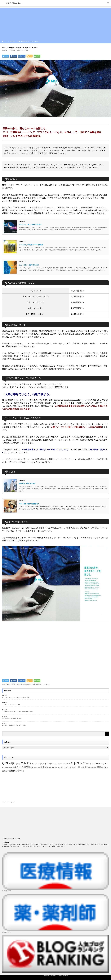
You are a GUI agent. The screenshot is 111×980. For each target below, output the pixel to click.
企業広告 (13, 50)
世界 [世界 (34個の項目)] (14, 767)
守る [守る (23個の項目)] (65, 767)
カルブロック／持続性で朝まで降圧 (13, 684)
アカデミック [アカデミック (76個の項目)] (29, 763)
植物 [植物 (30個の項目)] (82, 767)
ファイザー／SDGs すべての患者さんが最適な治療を (18, 711)
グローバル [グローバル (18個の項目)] (62, 764)
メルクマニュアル (22, 50)
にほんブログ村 (7, 891)
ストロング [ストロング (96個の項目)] (78, 763)
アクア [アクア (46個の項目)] (41, 764)
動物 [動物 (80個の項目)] (27, 767)
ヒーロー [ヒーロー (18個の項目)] (10, 768)
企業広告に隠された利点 (27, 483)
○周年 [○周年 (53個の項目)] (12, 763)
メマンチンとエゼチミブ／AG (11, 704)
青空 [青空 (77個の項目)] (20, 771)
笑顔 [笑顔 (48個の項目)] (99, 767)
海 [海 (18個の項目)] (91, 768)
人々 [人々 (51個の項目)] (19, 767)
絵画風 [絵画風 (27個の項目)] (104, 767)
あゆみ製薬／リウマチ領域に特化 (12, 719)
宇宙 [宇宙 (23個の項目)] (62, 767)
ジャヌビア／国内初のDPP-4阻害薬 (31, 245)
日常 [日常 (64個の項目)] (78, 767)
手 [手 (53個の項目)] (68, 767)
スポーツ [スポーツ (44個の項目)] (96, 764)
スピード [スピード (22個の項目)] (89, 764)
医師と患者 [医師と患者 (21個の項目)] (37, 768)
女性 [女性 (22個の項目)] (50, 768)
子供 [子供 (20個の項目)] (59, 767)
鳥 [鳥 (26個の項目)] (24, 771)
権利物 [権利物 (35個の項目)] (87, 767)
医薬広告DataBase (54, 975)
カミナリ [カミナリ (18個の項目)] (57, 764)
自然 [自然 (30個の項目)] (4, 771)
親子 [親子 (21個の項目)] (7, 771)
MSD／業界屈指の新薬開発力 (29, 504)
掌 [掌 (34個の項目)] (71, 767)
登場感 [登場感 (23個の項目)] (94, 767)
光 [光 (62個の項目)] (23, 767)
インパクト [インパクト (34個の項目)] (49, 764)
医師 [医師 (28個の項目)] (32, 767)
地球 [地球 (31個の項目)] (47, 767)
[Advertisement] (55, 23)
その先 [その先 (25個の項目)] (18, 764)
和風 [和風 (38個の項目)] (42, 767)
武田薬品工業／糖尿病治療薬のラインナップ (37, 684)
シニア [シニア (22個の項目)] (68, 764)
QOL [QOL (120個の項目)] (6, 763)
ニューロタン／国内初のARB (29, 265)
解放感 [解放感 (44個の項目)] (12, 771)
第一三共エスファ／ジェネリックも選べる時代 (16, 697)
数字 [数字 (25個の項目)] (73, 767)
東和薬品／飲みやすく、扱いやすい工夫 (14, 726)
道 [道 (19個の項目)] (16, 771)
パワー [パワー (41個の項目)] (103, 764)
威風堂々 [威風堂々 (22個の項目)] (55, 768)
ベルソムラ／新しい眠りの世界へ (30, 224)
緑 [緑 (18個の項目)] (107, 768)
